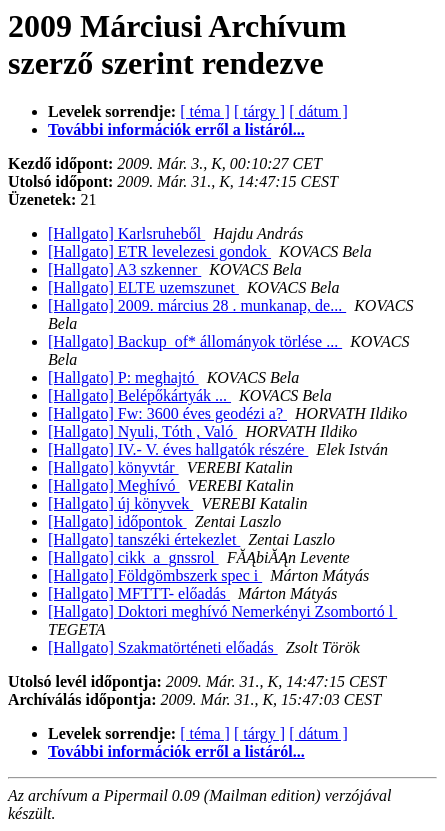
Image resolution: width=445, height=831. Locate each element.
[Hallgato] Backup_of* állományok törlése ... (195, 341)
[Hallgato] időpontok (117, 521)
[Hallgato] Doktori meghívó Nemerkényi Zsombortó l (222, 611)
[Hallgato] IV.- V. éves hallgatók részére (178, 449)
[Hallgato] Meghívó (114, 485)
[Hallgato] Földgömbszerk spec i (155, 575)
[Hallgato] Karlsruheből (126, 233)
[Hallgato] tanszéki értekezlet (144, 539)
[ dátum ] (318, 111)
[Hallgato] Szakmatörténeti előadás (163, 647)
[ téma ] (205, 111)
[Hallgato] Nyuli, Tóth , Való (142, 431)
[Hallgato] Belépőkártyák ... (139, 395)
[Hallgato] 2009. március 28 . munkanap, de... (197, 305)
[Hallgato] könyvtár (113, 467)
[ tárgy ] (259, 111)
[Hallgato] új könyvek (120, 503)
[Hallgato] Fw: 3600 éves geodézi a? (167, 413)
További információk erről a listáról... (176, 129)
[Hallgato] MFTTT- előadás (139, 593)
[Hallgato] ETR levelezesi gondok (159, 251)
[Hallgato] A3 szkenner (124, 269)
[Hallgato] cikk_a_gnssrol (133, 557)
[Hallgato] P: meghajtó (123, 377)
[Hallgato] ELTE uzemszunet (143, 287)
